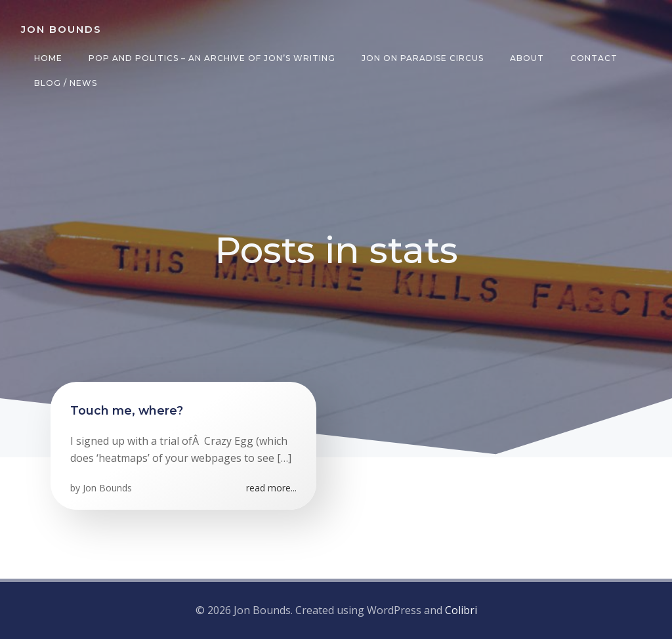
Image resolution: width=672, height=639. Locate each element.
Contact (594, 58)
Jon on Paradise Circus (423, 58)
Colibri (461, 610)
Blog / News (66, 83)
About (527, 58)
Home (48, 58)
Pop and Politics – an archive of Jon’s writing (212, 58)
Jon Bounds (107, 488)
